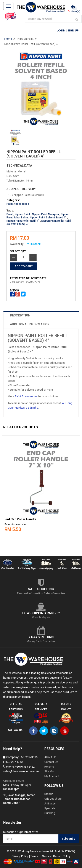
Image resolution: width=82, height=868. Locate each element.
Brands (49, 794)
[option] (41, 490)
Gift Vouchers (53, 799)
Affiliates (50, 803)
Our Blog (50, 813)
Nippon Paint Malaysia (45, 214)
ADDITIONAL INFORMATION (30, 324)
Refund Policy (62, 856)
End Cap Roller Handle (20, 519)
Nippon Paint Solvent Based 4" (48, 218)
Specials (50, 808)
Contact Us (51, 762)
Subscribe (69, 839)
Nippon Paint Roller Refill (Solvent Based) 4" (31, 44)
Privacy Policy (20, 856)
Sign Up (73, 30)
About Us (50, 757)
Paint (10, 214)
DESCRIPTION (20, 315)
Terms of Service (41, 856)
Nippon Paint (26, 39)
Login (61, 30)
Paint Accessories (18, 204)
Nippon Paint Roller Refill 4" (23, 221)
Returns (49, 767)
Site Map (50, 771)
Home (8, 39)
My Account (52, 776)
